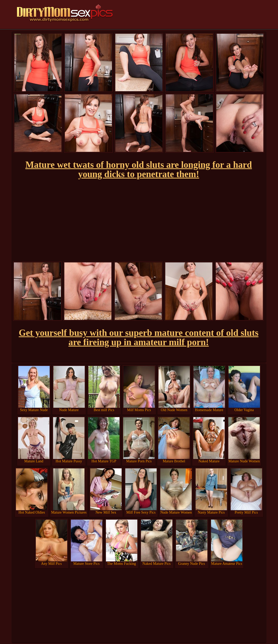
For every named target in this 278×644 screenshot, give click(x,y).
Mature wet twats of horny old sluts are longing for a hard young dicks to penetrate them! (139, 169)
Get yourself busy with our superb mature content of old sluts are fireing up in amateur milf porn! (139, 338)
